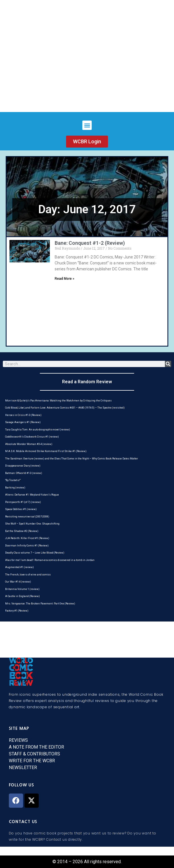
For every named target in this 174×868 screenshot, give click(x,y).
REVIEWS (18, 740)
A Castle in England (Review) (22, 596)
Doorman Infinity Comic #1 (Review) (27, 546)
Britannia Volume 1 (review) (22, 589)
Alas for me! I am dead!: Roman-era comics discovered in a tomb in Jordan (50, 560)
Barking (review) (15, 488)
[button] (87, 125)
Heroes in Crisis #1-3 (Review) (23, 415)
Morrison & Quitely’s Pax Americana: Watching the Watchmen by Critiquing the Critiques (58, 401)
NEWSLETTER (23, 767)
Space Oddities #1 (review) (21, 509)
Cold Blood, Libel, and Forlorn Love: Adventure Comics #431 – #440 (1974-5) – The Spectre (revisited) (65, 408)
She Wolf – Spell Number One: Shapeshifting (32, 524)
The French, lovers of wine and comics (28, 575)
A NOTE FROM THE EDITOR (36, 747)
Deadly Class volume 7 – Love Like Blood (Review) (35, 553)
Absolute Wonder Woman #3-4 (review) (29, 444)
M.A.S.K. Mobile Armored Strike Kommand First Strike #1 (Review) (46, 451)
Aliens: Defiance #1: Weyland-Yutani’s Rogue (32, 495)
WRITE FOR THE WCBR (32, 761)
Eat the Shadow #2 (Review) (22, 531)
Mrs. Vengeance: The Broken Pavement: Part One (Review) (40, 604)
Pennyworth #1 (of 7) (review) (23, 502)
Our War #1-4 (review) (18, 582)
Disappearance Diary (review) (23, 466)
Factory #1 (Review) (17, 611)
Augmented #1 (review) (20, 567)
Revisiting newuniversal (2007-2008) (27, 517)
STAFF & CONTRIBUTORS (34, 754)
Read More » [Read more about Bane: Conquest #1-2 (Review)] (65, 279)
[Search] (168, 364)
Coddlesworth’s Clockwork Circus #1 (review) (32, 437)
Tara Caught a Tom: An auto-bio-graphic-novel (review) (38, 430)
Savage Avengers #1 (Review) (23, 422)
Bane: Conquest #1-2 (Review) (90, 243)
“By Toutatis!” (13, 480)
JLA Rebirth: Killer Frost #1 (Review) (27, 538)
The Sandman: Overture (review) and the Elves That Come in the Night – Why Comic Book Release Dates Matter (72, 459)
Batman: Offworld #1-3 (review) (24, 473)
